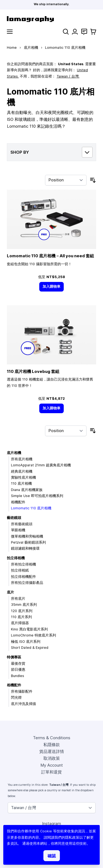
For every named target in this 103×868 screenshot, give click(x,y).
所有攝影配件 (22, 691)
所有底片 (18, 599)
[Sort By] (66, 180)
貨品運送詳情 (52, 751)
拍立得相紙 (20, 570)
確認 (52, 856)
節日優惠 (18, 669)
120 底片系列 (22, 611)
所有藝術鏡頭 (22, 524)
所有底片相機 (22, 459)
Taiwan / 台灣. (68, 76)
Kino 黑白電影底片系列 (29, 629)
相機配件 (18, 502)
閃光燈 (16, 697)
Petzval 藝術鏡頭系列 (28, 542)
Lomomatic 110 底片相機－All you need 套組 (50, 256)
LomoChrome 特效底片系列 (34, 635)
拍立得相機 (16, 558)
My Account (52, 765)
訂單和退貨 (51, 772)
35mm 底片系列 (24, 605)
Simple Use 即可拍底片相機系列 (37, 496)
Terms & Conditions (52, 738)
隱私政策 (72, 837)
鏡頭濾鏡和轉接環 (25, 548)
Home (12, 48)
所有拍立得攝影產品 (27, 583)
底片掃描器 (20, 623)
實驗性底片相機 (23, 477)
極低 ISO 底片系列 (26, 642)
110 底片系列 (21, 617)
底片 (10, 592)
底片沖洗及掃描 (23, 704)
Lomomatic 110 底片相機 (31, 508)
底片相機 (31, 48)
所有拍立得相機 (23, 564)
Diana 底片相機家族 (27, 490)
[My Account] (75, 32)
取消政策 (52, 758)
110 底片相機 (21, 483)
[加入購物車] (52, 287)
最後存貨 (18, 663)
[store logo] (51, 19)
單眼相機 (18, 530)
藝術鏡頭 (14, 518)
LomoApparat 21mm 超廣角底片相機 (41, 465)
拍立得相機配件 (23, 577)
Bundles (18, 676)
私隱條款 (52, 745)
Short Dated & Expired (30, 648)
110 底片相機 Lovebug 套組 (33, 371)
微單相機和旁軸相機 (27, 536)
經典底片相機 (22, 471)
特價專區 (14, 657)
